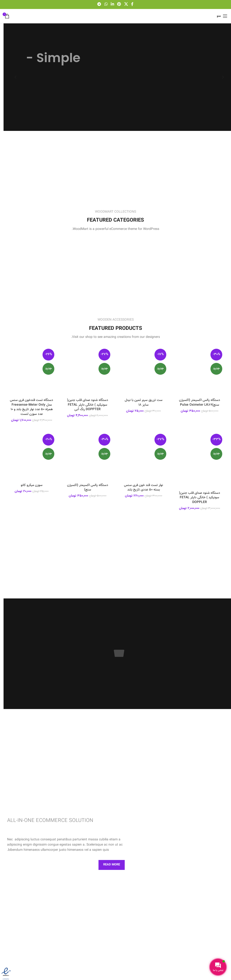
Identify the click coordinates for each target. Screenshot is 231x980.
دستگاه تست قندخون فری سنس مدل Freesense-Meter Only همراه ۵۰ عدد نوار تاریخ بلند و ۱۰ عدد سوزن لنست (32, 407)
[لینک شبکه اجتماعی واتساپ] (106, 4)
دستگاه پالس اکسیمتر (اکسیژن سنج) (88, 488)
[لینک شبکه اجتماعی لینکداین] (112, 4)
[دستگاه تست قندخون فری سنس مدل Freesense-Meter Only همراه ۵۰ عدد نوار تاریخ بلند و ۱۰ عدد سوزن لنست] (32, 372)
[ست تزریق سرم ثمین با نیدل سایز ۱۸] (143, 372)
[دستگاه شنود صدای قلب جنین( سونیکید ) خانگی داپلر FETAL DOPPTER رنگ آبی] (88, 372)
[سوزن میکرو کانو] (32, 457)
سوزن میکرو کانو (32, 485)
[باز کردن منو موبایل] (222, 16)
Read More (112, 865)
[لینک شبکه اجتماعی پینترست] (119, 4)
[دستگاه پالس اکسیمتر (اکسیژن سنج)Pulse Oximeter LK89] (199, 372)
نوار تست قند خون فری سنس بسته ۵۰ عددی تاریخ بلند (143, 488)
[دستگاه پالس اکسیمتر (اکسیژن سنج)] (88, 457)
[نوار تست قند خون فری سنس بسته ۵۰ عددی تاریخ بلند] (143, 457)
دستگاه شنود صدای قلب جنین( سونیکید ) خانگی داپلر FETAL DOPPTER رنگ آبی (88, 405)
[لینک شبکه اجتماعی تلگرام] (99, 4)
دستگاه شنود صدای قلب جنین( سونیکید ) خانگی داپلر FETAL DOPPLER (200, 498)
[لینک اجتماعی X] (126, 4)
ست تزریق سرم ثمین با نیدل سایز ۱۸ (144, 403)
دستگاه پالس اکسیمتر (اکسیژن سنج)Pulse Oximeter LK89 (200, 403)
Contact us (80, 865)
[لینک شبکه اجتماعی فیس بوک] (132, 4)
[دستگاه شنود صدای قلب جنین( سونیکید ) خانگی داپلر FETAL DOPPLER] (199, 460)
